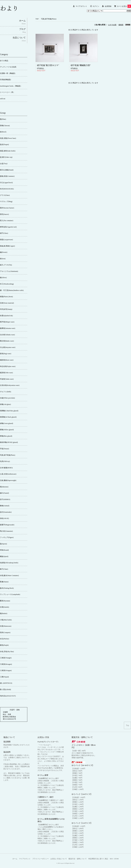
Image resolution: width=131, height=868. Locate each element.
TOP (37, 19)
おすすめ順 (112, 25)
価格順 (121, 25)
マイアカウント (81, 6)
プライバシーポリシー (41, 859)
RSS (111, 859)
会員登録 (108, 6)
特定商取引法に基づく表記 (98, 859)
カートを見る (124, 6)
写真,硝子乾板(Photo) (49, 19)
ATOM (116, 859)
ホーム (15, 859)
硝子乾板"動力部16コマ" (48, 65)
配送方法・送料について (78, 859)
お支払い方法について (59, 859)
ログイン (96, 6)
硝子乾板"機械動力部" (81, 65)
